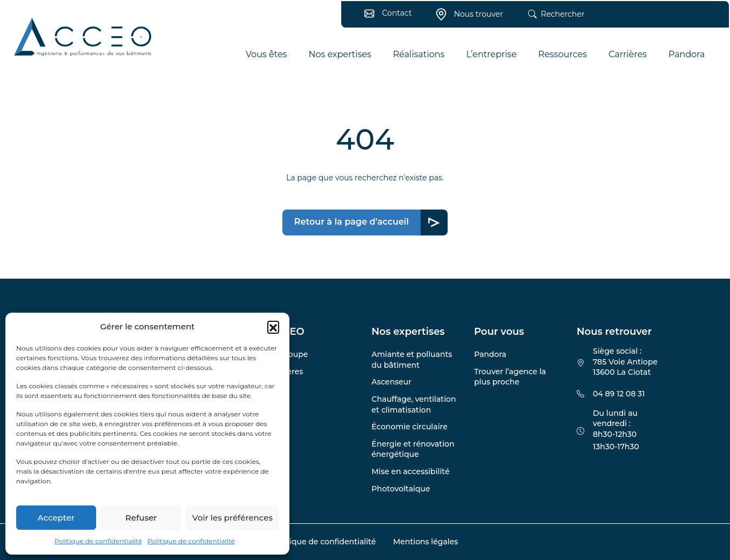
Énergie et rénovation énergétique (413, 449)
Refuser (141, 518)
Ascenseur (391, 382)
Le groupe (288, 354)
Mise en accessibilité (410, 471)
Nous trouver (466, 18)
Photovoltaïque (401, 489)
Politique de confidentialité (98, 541)
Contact (385, 16)
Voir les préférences (232, 518)
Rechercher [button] (553, 18)
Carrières (286, 372)
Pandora (490, 354)
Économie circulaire (410, 427)
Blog (278, 388)
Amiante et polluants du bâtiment (412, 360)
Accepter (56, 518)
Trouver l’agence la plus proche (510, 377)
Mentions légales (425, 542)
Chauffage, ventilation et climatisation (414, 404)
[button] (273, 327)
